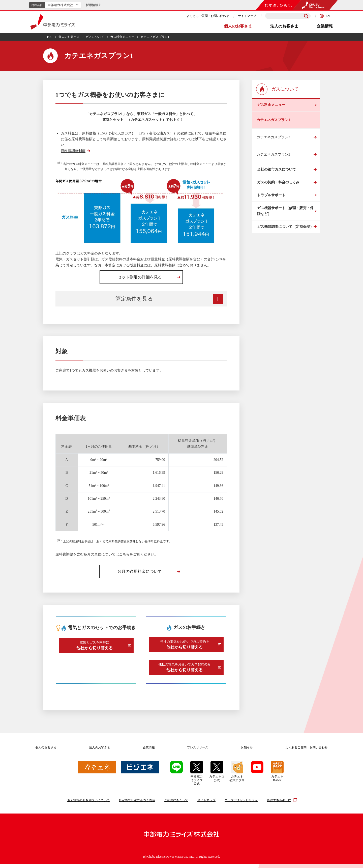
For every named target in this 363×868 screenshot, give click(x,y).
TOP (49, 37)
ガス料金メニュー (122, 37)
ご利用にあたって (176, 804)
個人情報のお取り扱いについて (88, 804)
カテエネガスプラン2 (273, 142)
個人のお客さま (238, 26)
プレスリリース (198, 752)
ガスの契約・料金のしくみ (278, 193)
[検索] (306, 16)
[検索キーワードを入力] (288, 16)
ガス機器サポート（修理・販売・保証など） (285, 231)
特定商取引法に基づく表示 (137, 804)
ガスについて (95, 37)
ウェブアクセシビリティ (241, 804)
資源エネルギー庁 (281, 804)
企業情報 (325, 26)
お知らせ (247, 752)
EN (325, 16)
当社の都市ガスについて (276, 176)
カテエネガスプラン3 (273, 159)
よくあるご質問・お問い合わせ (208, 16)
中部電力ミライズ (53, 22)
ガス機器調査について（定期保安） (285, 251)
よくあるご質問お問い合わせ (307, 752)
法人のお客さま (284, 26)
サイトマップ (247, 16)
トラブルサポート (271, 211)
